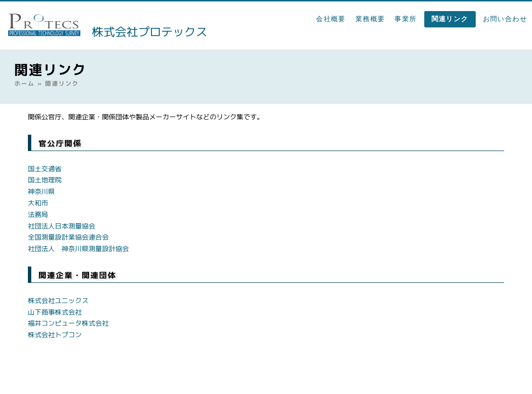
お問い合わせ (505, 19)
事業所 (405, 19)
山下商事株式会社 (55, 312)
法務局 (38, 214)
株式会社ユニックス (58, 300)
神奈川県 (41, 191)
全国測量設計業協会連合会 (68, 237)
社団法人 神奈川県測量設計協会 (78, 248)
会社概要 (331, 19)
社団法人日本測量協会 (62, 226)
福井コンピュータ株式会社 (68, 323)
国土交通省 (45, 169)
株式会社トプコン (55, 335)
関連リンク (450, 19)
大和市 (38, 203)
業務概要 (370, 19)
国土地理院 (45, 180)
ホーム (25, 83)
